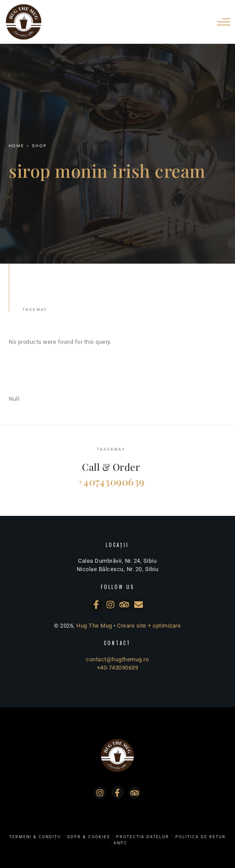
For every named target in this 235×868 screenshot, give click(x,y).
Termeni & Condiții (35, 837)
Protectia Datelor (143, 837)
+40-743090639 (118, 668)
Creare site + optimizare (149, 626)
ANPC (121, 843)
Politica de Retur (201, 837)
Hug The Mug (94, 626)
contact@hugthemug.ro (117, 659)
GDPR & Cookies (89, 837)
